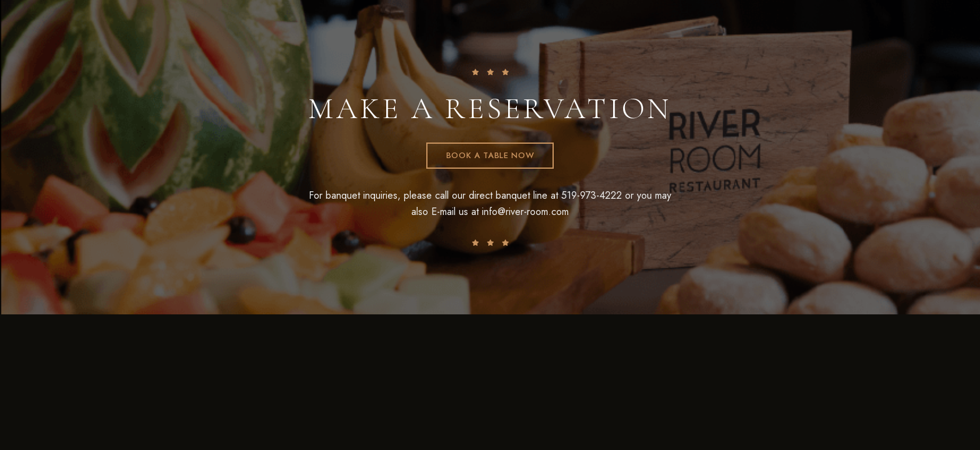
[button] (490, 156)
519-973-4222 (592, 195)
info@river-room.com (525, 212)
